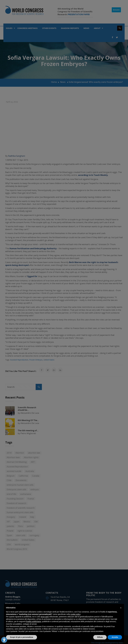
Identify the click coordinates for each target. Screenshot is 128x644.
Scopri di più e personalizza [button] (21, 637)
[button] (121, 608)
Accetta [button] (115, 637)
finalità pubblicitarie (34, 621)
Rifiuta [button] (100, 637)
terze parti (45, 617)
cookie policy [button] (75, 614)
